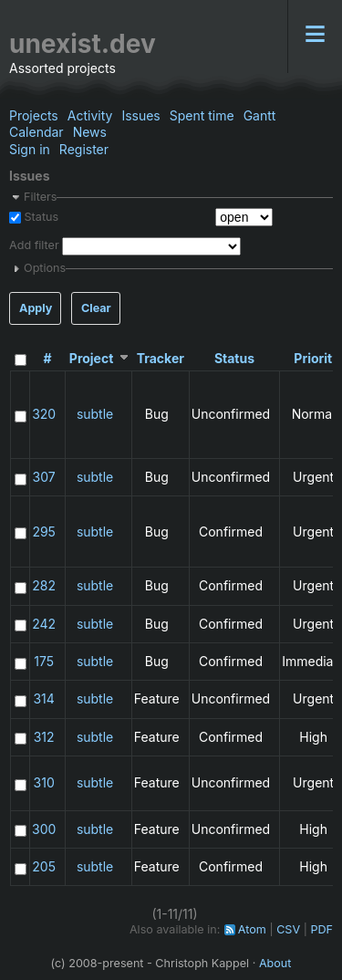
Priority (317, 358)
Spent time (202, 115)
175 (44, 661)
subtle (95, 414)
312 (44, 737)
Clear (96, 308)
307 (44, 477)
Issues (140, 115)
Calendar (36, 132)
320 (44, 414)
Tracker (161, 358)
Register (84, 149)
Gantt (260, 115)
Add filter (34, 245)
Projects (34, 115)
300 (44, 829)
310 (44, 782)
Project (92, 358)
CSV (288, 929)
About (275, 963)
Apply (36, 308)
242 (44, 624)
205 (44, 866)
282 (44, 585)
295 (44, 532)
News (90, 132)
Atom (252, 929)
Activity (90, 115)
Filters (40, 197)
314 (43, 699)
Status (40, 217)
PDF (321, 929)
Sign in (30, 149)
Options (45, 268)
